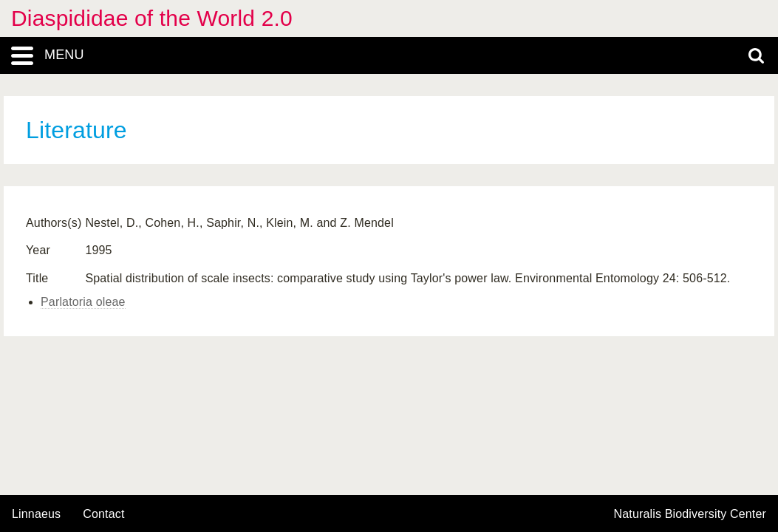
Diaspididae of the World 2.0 (152, 18)
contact (103, 514)
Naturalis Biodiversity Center (690, 514)
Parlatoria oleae (83, 302)
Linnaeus (36, 514)
